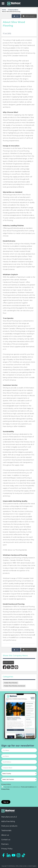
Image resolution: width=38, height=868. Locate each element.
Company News (13, 10)
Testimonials (6, 830)
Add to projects (29, 16)
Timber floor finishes (11, 683)
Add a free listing (8, 821)
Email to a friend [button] (8, 662)
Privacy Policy (6, 784)
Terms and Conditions (28, 787)
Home (4, 10)
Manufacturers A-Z (9, 817)
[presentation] (17, 795)
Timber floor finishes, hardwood (14, 686)
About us (5, 835)
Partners (5, 844)
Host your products (9, 826)
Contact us (6, 840)
